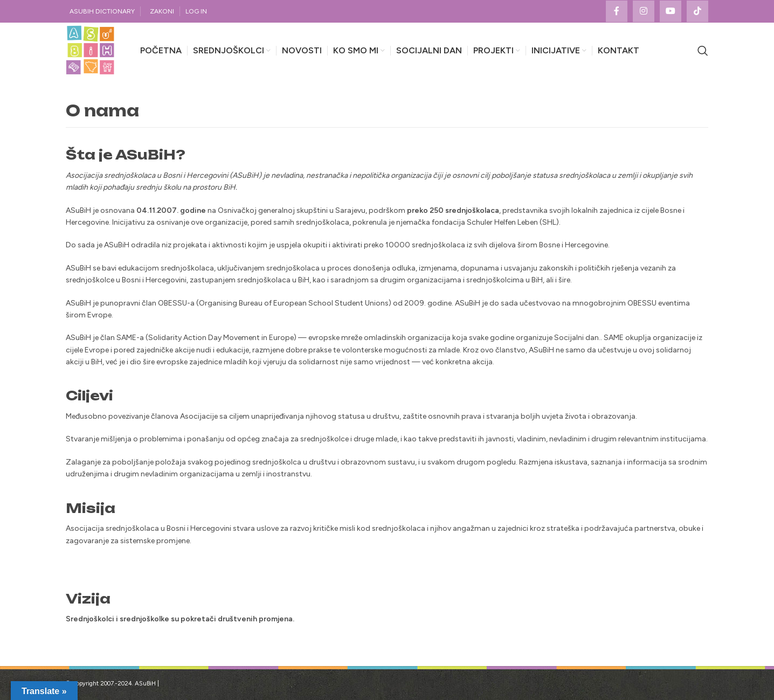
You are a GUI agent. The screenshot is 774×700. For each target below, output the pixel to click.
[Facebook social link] (617, 11)
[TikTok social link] (697, 11)
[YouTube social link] (671, 11)
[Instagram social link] (644, 11)
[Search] (703, 51)
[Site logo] (90, 50)
